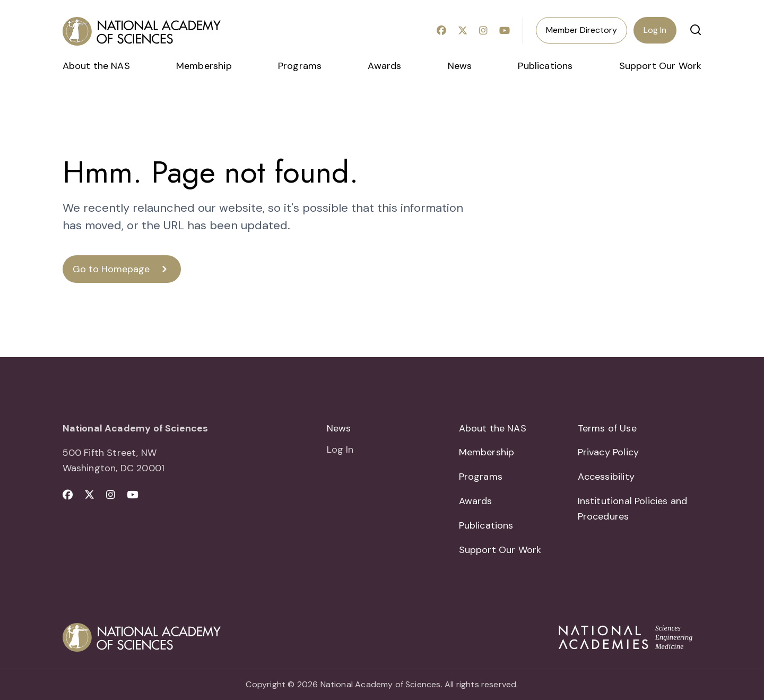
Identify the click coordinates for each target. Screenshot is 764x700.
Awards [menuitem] (384, 66)
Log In (655, 30)
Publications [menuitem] (545, 66)
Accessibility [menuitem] (606, 477)
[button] (696, 30)
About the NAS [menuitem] (96, 66)
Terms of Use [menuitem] (607, 428)
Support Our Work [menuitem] (661, 66)
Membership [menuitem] (204, 66)
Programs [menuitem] (300, 66)
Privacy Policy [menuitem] (609, 452)
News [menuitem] (460, 66)
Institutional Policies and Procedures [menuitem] (633, 509)
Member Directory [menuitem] (581, 30)
